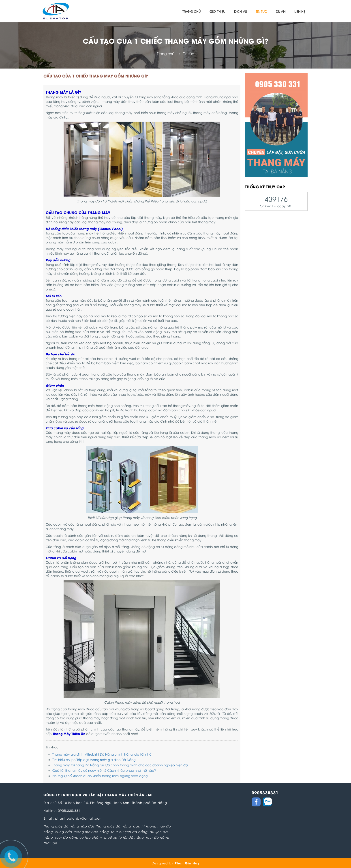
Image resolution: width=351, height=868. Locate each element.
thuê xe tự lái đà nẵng (124, 837)
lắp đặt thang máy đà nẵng (106, 826)
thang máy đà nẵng (61, 826)
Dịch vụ (241, 11)
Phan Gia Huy (187, 863)
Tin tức (261, 11)
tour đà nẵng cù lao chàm (78, 837)
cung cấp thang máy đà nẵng (82, 832)
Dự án (281, 11)
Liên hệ (300, 11)
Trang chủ (192, 11)
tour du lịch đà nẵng (129, 832)
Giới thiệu (217, 11)
